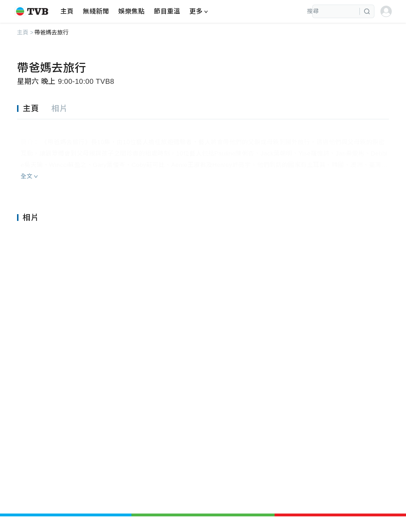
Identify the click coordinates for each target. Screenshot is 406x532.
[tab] (34, 109)
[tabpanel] (203, 152)
